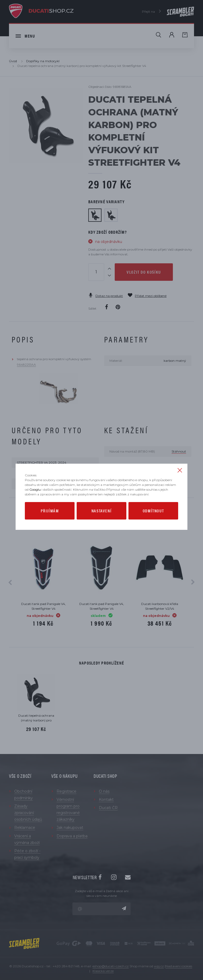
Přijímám (50, 511)
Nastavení (101, 511)
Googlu (35, 489)
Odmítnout (153, 511)
